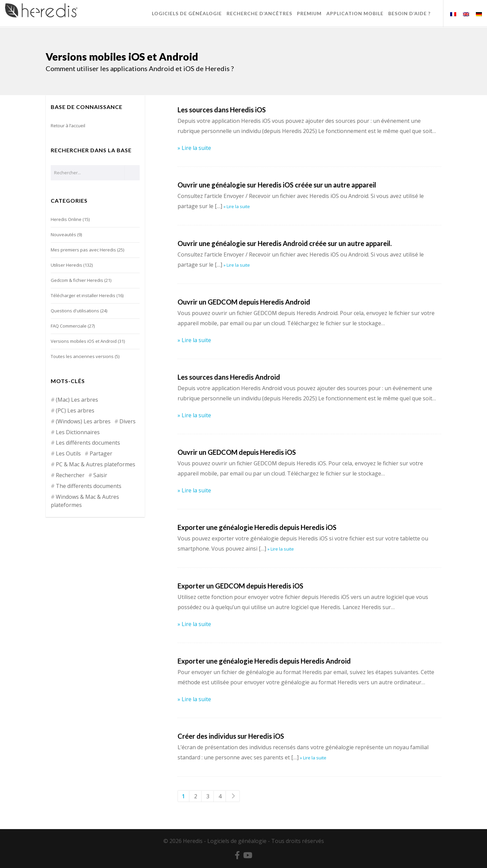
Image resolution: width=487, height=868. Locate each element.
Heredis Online (66, 219)
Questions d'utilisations (75, 311)
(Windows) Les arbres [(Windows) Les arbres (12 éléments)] (83, 421)
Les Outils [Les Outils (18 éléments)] (68, 453)
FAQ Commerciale (69, 326)
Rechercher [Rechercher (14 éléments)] (70, 475)
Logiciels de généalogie (237, 841)
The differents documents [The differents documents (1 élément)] (89, 486)
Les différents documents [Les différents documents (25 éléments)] (88, 443)
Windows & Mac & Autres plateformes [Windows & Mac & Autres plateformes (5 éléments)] (85, 501)
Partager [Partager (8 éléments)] (101, 453)
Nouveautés (63, 235)
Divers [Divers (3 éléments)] (127, 421)
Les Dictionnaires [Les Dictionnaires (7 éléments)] (78, 432)
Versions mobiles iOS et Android (84, 341)
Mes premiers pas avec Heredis (83, 250)
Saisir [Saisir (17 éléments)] (100, 475)
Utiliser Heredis (66, 265)
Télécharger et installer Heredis (83, 295)
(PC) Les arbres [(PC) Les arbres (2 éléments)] (75, 410)
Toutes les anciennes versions (82, 356)
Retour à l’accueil (68, 126)
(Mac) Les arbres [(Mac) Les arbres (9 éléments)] (77, 400)
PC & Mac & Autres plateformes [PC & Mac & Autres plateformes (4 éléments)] (96, 464)
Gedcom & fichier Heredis (77, 280)
